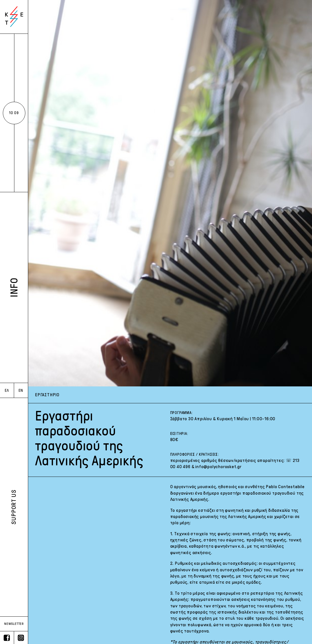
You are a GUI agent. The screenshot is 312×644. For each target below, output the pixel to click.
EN (21, 390)
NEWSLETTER (14, 624)
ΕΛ (7, 390)
